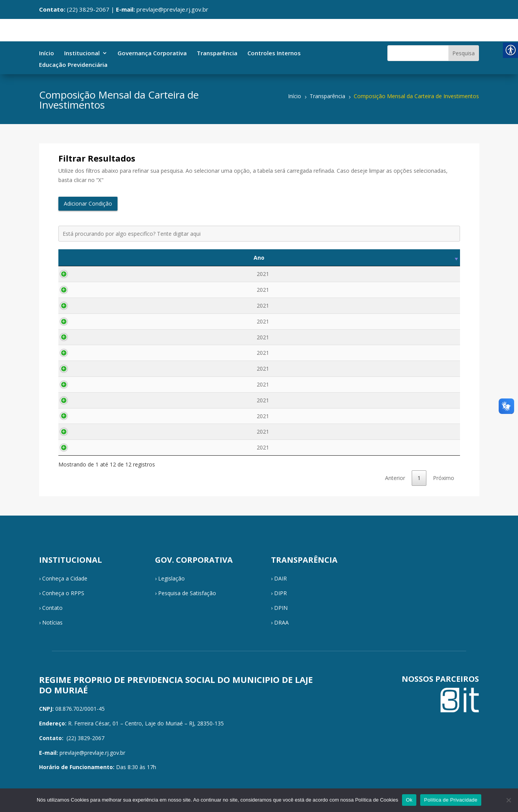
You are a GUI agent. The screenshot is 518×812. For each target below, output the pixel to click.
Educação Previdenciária (73, 65)
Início (47, 54)
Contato (52, 608)
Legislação (171, 578)
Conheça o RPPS (63, 593)
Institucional (82, 54)
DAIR (280, 578)
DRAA (281, 622)
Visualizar (423, 274)
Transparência (217, 54)
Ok (409, 800)
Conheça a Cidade (65, 578)
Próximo (444, 478)
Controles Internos (274, 54)
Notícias (52, 622)
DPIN (281, 608)
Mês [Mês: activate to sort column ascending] (126, 258)
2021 (80, 274)
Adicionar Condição (88, 203)
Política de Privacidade (451, 800)
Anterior (395, 478)
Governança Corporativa (152, 54)
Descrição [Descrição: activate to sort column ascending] (267, 258)
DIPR (280, 593)
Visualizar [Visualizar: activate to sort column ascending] (423, 258)
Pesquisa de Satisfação (187, 593)
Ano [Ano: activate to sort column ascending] (80, 258)
